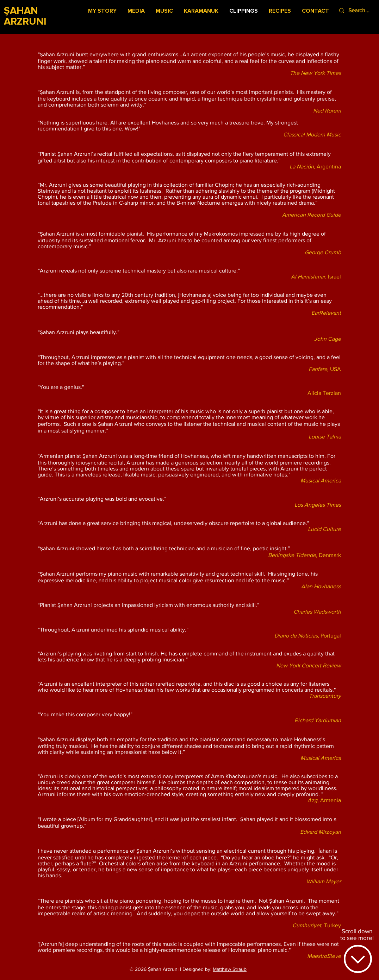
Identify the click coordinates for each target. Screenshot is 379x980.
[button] (136, 11)
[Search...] (361, 11)
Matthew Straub (230, 969)
